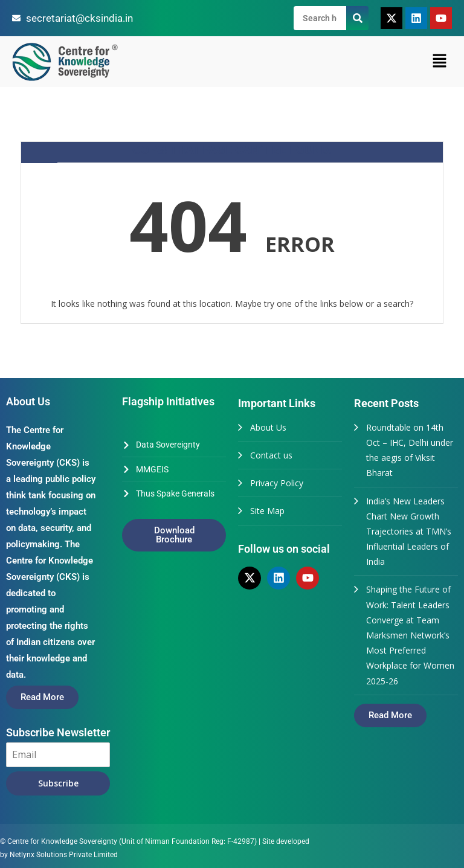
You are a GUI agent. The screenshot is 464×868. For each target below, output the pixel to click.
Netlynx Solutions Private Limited (64, 855)
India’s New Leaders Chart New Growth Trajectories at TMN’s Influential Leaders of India (409, 532)
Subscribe (58, 783)
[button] (440, 62)
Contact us (271, 455)
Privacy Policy (277, 483)
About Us (268, 427)
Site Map (267, 511)
